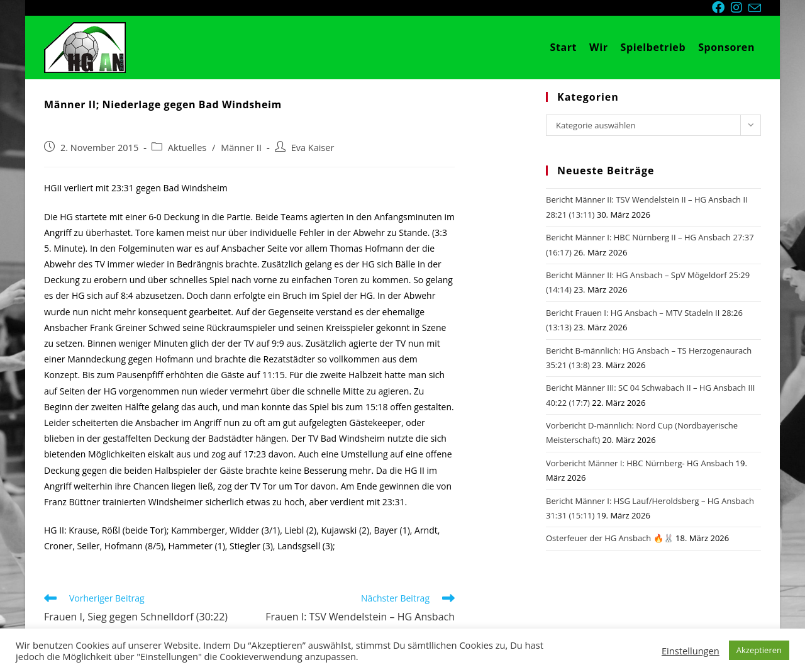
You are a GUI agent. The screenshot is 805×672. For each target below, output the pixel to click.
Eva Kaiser (313, 148)
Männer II (241, 148)
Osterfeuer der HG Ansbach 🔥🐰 (610, 538)
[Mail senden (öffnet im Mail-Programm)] (755, 8)
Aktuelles (187, 148)
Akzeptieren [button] (759, 650)
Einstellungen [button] (691, 651)
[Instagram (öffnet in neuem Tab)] (740, 8)
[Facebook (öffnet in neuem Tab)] (721, 8)
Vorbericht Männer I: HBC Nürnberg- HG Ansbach (640, 463)
